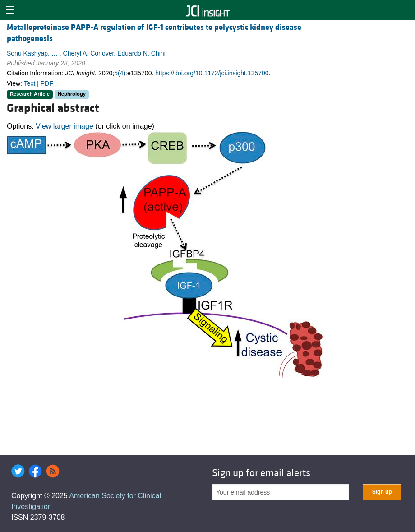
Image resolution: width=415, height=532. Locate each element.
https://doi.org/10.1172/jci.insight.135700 (212, 73)
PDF (47, 83)
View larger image (65, 126)
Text (30, 83)
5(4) (120, 73)
